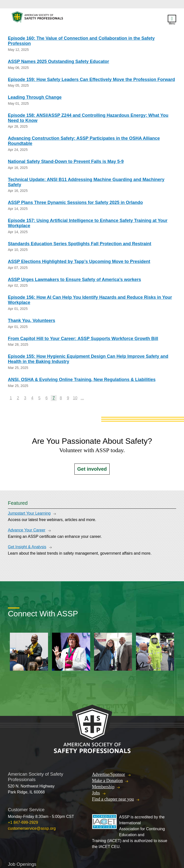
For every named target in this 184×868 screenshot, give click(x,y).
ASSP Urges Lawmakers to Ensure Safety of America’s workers (75, 280)
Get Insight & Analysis (27, 547)
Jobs (96, 793)
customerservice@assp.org (32, 828)
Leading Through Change (35, 97)
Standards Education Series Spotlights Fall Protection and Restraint (80, 244)
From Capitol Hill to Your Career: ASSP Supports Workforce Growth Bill (83, 339)
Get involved (92, 469)
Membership (103, 787)
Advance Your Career (27, 530)
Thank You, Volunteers (32, 321)
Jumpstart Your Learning (29, 513)
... (82, 398)
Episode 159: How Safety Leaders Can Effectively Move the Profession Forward (91, 80)
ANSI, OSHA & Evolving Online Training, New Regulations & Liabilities (82, 380)
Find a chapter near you (113, 799)
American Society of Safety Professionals (38, 18)
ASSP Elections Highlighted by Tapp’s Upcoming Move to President (79, 262)
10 (75, 398)
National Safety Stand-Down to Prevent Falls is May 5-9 (66, 161)
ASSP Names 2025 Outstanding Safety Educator (59, 61)
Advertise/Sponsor (109, 774)
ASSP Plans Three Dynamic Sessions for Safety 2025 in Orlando (75, 202)
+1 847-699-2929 (23, 822)
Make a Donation (108, 781)
